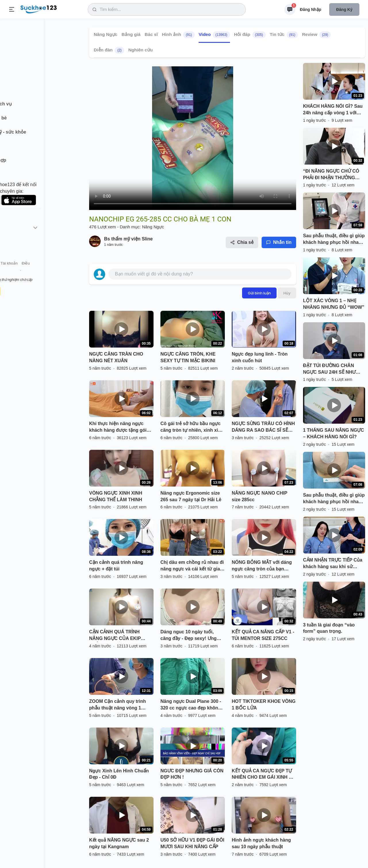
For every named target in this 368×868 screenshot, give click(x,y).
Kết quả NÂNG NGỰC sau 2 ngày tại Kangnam (119, 843)
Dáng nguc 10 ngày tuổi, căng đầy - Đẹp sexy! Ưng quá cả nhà (188, 636)
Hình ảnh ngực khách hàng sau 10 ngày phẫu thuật (261, 843)
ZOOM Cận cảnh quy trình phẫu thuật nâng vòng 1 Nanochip (118, 705)
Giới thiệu (13, 272)
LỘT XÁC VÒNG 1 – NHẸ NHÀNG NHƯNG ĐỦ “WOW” (334, 304)
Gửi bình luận (259, 293)
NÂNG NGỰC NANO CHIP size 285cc (259, 496)
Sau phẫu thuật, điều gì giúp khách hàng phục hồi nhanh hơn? (334, 240)
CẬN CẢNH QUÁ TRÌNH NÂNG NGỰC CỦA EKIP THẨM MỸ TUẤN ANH (115, 636)
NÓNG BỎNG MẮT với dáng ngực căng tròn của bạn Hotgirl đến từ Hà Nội (262, 566)
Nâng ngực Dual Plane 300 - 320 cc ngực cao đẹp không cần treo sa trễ (191, 705)
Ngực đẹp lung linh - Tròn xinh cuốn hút (260, 357)
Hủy (287, 293)
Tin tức (284, 35)
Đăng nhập (310, 9)
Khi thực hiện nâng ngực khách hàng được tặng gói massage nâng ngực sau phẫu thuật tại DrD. (118, 427)
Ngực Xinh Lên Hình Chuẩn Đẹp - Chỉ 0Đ (119, 774)
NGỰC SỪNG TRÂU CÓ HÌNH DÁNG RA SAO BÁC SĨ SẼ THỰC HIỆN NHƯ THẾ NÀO (263, 427)
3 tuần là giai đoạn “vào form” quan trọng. (329, 628)
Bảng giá (131, 34)
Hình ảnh (178, 35)
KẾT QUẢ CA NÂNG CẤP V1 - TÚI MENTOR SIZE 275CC (263, 635)
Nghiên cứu (140, 50)
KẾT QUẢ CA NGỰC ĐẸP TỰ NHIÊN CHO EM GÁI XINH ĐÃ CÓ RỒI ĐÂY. (263, 775)
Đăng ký (344, 9)
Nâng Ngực (106, 34)
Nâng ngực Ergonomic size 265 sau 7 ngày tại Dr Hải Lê (191, 496)
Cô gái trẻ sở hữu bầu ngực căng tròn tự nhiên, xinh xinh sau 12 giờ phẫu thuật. (192, 427)
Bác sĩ (151, 34)
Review (316, 35)
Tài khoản (51, 272)
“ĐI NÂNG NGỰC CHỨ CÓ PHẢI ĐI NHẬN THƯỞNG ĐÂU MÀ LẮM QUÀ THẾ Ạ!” (332, 175)
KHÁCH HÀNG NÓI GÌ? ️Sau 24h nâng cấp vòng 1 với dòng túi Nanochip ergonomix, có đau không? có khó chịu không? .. (333, 110)
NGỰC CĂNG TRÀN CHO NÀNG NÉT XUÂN (116, 357)
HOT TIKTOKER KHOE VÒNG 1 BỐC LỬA (264, 705)
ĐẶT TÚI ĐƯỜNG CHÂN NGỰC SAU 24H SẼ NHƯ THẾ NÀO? (329, 369)
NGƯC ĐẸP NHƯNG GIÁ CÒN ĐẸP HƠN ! (192, 774)
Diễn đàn (109, 50)
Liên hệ (32, 272)
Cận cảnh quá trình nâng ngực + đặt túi (116, 566)
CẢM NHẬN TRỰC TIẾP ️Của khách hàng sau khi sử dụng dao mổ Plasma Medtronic (333, 564)
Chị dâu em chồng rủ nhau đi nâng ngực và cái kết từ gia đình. (192, 566)
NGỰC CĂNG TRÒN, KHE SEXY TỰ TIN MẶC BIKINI (188, 357)
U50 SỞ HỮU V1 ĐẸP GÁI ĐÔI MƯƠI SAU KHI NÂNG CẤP (192, 843)
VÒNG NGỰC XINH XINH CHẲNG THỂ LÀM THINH (116, 496)
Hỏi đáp (250, 35)
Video (214, 35)
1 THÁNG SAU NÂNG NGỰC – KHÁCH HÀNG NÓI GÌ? (333, 433)
